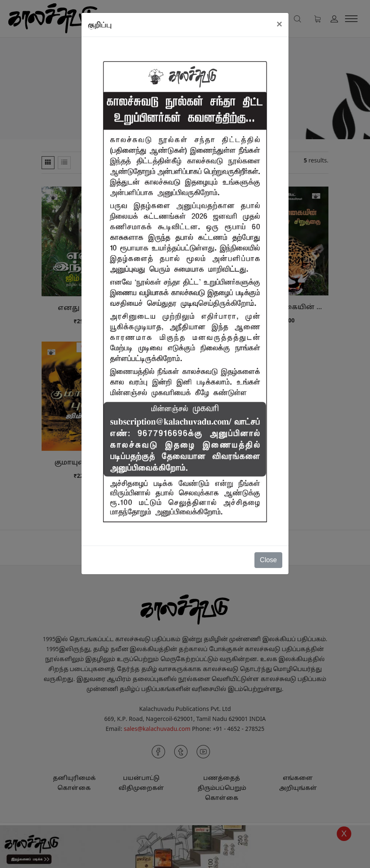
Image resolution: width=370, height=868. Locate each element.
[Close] (279, 24)
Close (268, 560)
